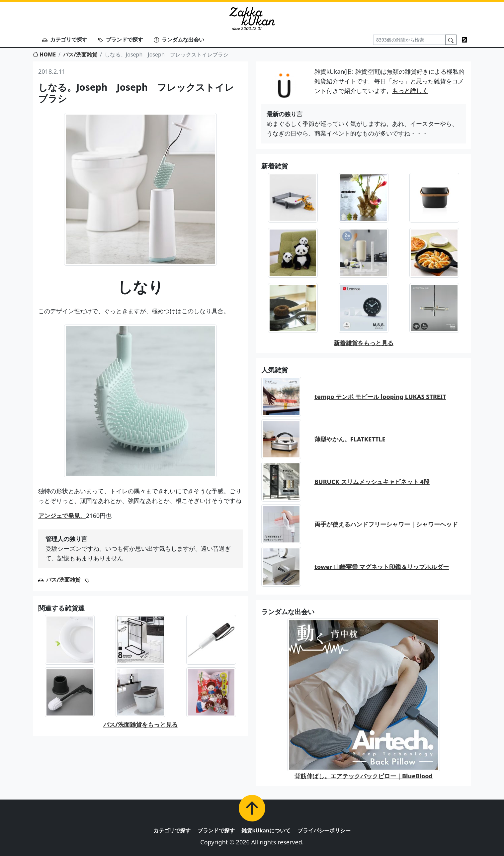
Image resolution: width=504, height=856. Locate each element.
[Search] (409, 40)
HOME (44, 54)
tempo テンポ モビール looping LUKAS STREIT (380, 397)
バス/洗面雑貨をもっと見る (140, 724)
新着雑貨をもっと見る (364, 343)
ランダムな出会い (179, 40)
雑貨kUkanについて (266, 830)
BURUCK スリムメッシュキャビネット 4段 (372, 482)
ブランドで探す (121, 40)
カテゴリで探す (65, 40)
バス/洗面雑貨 (80, 54)
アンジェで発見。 (62, 516)
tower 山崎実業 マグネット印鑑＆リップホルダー (382, 567)
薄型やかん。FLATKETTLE (350, 439)
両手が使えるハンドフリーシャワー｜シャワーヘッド (386, 524)
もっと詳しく (410, 91)
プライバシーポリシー (324, 830)
